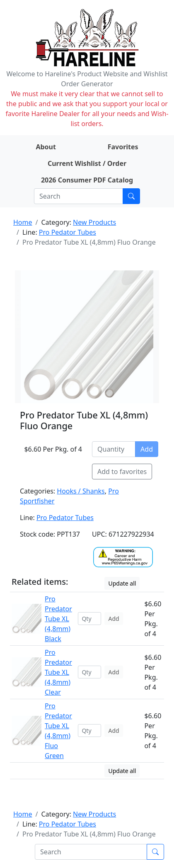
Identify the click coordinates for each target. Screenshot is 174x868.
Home (23, 222)
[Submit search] (131, 196)
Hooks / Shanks (81, 491)
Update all (122, 583)
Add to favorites (122, 472)
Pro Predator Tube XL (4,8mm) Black (58, 619)
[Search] (79, 196)
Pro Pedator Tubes (68, 232)
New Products (94, 222)
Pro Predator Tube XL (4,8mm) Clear (58, 672)
